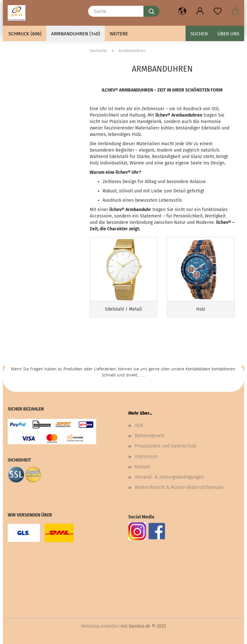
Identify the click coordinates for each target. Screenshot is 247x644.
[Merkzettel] (218, 11)
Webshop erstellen (100, 626)
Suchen (199, 34)
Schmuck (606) (25, 34)
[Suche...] (151, 11)
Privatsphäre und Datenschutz (166, 446)
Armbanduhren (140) (76, 34)
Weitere (119, 34)
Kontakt (143, 467)
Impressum (146, 457)
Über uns (228, 34)
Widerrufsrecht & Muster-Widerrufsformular (179, 487)
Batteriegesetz (150, 436)
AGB (139, 425)
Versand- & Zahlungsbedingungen (169, 477)
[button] (182, 11)
